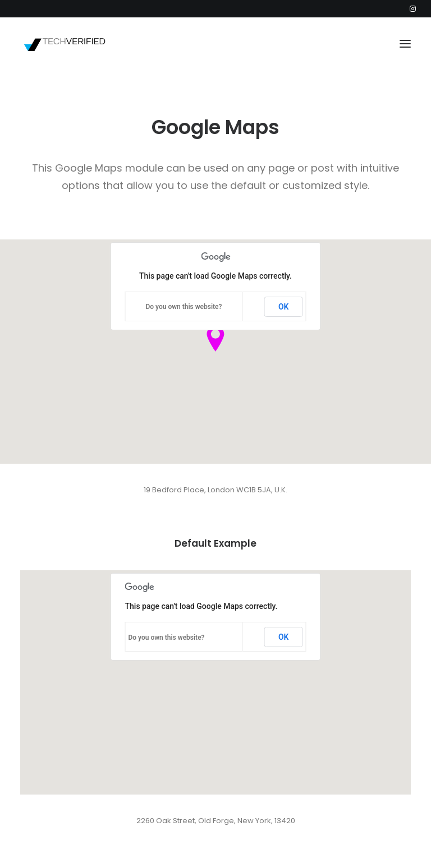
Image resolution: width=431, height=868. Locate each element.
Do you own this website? (184, 307)
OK (284, 307)
